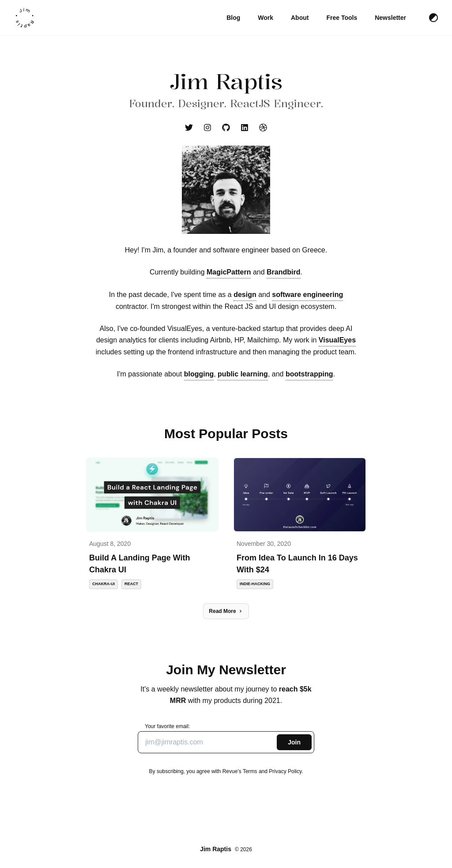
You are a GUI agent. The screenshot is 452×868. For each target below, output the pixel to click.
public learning (243, 374)
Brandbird (283, 272)
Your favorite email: (226, 738)
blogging (199, 374)
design (245, 295)
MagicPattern (229, 272)
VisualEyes (337, 340)
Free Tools (342, 18)
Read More (226, 611)
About (300, 18)
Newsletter (390, 18)
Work (266, 18)
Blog (233, 18)
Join (294, 742)
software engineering (307, 295)
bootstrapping (309, 374)
